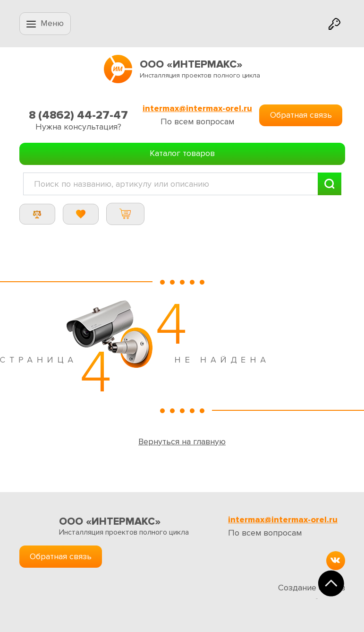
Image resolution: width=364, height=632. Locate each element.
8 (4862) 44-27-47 (78, 115)
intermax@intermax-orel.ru (197, 108)
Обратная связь (301, 115)
